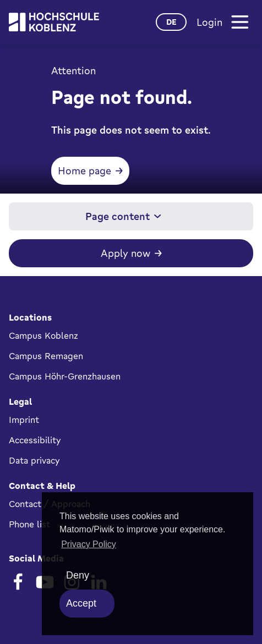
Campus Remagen (46, 356)
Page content (123, 216)
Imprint (24, 420)
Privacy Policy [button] (89, 544)
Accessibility (35, 440)
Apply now (125, 253)
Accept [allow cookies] (81, 603)
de (171, 22)
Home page (84, 170)
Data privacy (34, 460)
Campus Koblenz (43, 335)
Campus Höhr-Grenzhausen (65, 376)
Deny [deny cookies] (78, 575)
